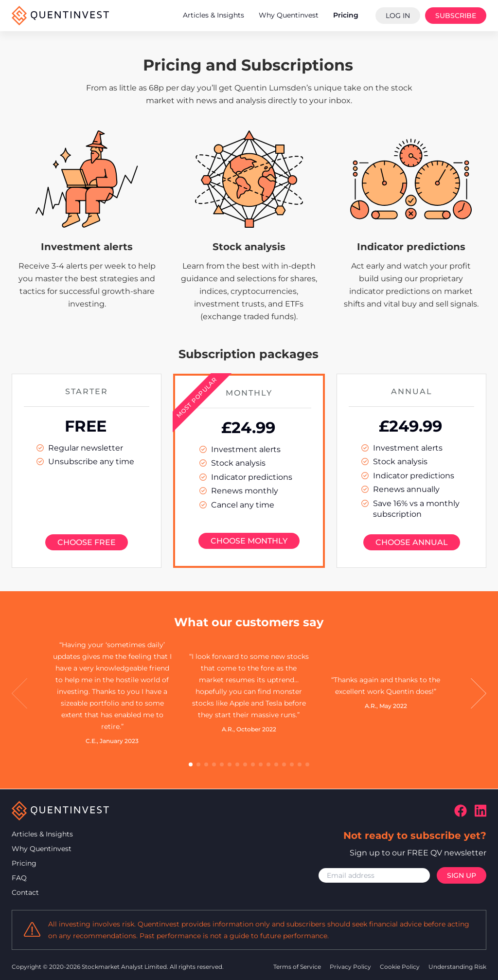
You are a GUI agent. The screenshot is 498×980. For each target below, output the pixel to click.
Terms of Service (298, 967)
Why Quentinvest (42, 849)
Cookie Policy (400, 967)
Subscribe (456, 16)
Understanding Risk (457, 967)
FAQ (19, 878)
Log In (398, 16)
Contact (25, 892)
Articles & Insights (42, 834)
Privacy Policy (351, 967)
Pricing (24, 863)
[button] (19, 694)
